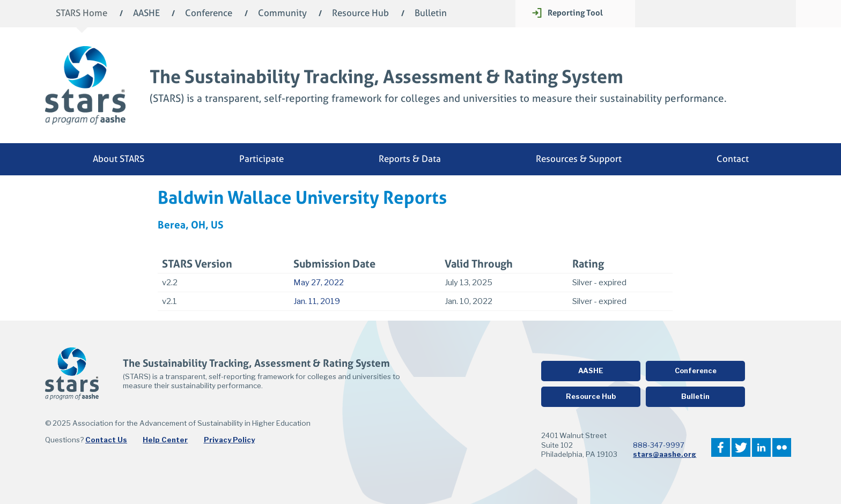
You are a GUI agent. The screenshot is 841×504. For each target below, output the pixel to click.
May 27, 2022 (319, 283)
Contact (733, 159)
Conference (209, 14)
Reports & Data (410, 159)
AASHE (146, 14)
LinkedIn (761, 447)
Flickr (782, 447)
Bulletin (431, 14)
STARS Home (82, 14)
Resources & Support (579, 159)
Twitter (741, 447)
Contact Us (106, 440)
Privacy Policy (229, 440)
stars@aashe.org (665, 454)
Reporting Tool (575, 13)
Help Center (165, 440)
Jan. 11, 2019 (317, 301)
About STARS (119, 159)
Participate (261, 159)
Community (282, 14)
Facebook (721, 447)
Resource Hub (360, 14)
